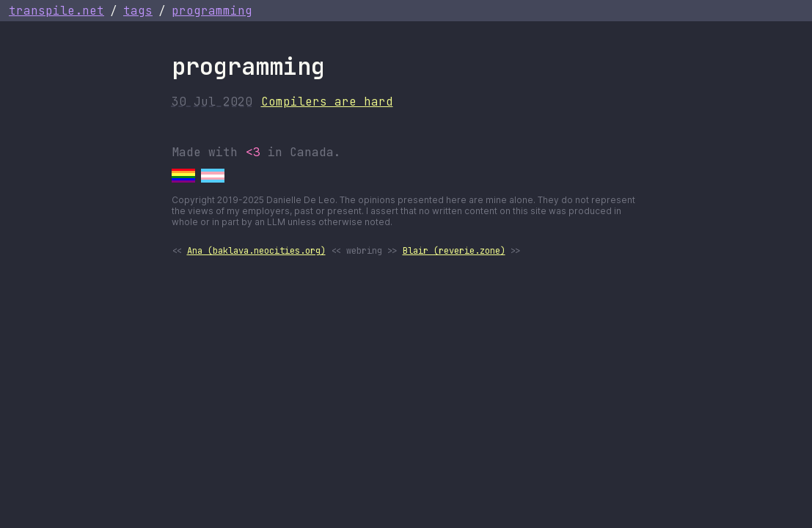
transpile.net (56, 11)
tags (138, 11)
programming (212, 11)
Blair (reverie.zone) (454, 251)
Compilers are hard (327, 102)
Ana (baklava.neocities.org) (256, 251)
